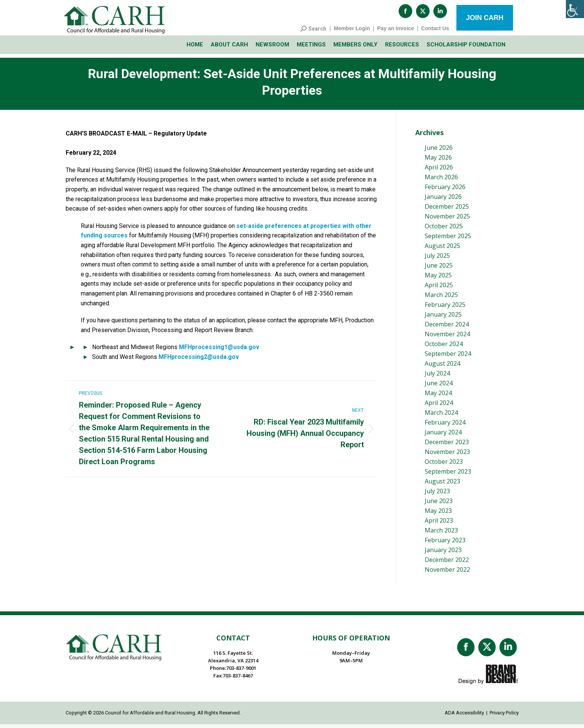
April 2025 (439, 289)
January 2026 (443, 200)
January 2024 (443, 436)
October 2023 (444, 465)
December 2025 (447, 210)
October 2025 (444, 230)
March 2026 (441, 181)
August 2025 (442, 249)
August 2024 (442, 367)
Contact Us (435, 32)
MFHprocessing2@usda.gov (199, 361)
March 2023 (441, 534)
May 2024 (438, 397)
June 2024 (439, 387)
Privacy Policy (504, 716)
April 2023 (439, 524)
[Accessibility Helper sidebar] (575, 9)
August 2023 (442, 485)
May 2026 (438, 161)
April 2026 (439, 171)
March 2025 (441, 299)
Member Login (352, 32)
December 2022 (447, 563)
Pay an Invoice (395, 32)
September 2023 (448, 475)
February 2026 (445, 191)
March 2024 (441, 416)
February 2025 (445, 308)
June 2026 (439, 151)
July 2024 (437, 377)
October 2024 (444, 348)
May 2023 (438, 514)
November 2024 (447, 338)
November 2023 (447, 456)
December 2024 (447, 328)
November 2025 (447, 220)
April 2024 (439, 406)
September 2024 (448, 357)
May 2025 (438, 279)
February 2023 (445, 544)
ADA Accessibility (464, 716)
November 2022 (447, 573)
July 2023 (437, 495)
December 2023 (447, 446)
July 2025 (437, 259)
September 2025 (448, 240)
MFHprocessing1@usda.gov (219, 351)
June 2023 (439, 505)
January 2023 (443, 554)
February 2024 (445, 426)
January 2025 (443, 318)
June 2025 (439, 269)
